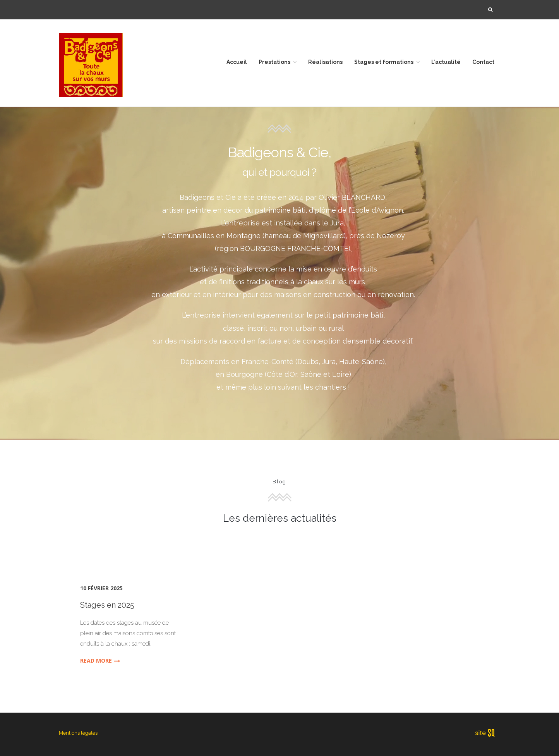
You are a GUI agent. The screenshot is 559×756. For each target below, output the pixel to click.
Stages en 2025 (107, 605)
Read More (100, 661)
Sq (488, 733)
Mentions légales (78, 733)
